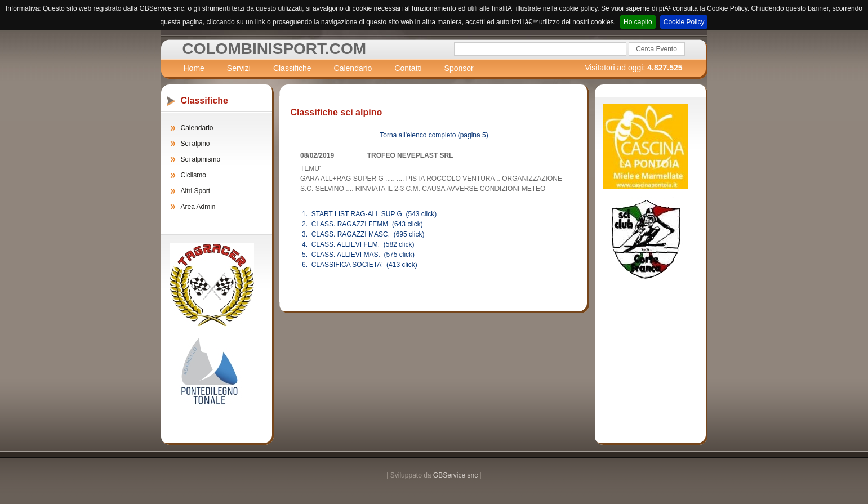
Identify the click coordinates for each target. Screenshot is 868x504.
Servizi (239, 68)
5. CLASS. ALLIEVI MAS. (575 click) (358, 255)
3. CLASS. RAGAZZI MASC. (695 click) (363, 234)
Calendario (353, 68)
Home (194, 68)
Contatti (408, 68)
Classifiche (292, 68)
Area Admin (198, 207)
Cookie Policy (684, 22)
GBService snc (455, 475)
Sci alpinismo (201, 159)
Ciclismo (193, 175)
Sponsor (459, 68)
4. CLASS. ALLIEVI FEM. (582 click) (358, 244)
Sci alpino (195, 144)
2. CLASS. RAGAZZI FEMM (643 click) (362, 224)
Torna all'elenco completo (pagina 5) (434, 135)
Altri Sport (196, 191)
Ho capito (638, 22)
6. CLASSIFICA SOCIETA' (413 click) (360, 265)
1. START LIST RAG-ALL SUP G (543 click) (369, 214)
